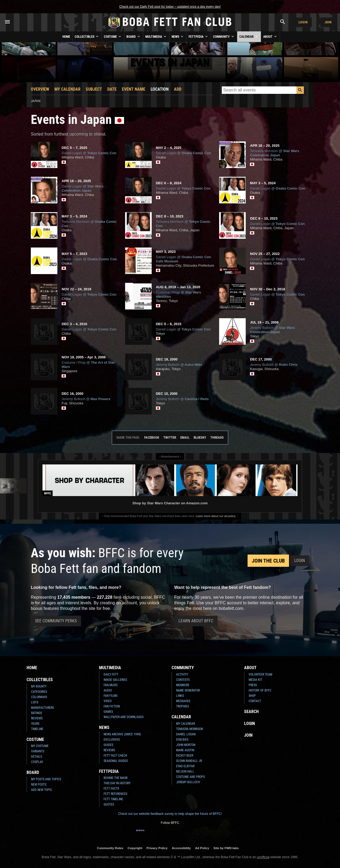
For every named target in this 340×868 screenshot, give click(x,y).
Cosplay (37, 762)
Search (251, 712)
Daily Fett (111, 674)
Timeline (37, 729)
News (178, 36)
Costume (113, 36)
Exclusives (112, 740)
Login (303, 22)
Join (328, 22)
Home (66, 37)
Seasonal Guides (116, 761)
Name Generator (188, 690)
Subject (94, 89)
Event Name (134, 89)
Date (112, 89)
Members (183, 685)
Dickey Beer (185, 756)
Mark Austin (185, 750)
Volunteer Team (260, 674)
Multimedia (156, 36)
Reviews (37, 718)
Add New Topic (42, 790)
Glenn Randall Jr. (189, 761)
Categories (39, 692)
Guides (108, 745)
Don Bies (182, 740)
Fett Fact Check (115, 756)
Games (108, 712)
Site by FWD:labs (226, 848)
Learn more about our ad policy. (216, 516)
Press (253, 685)
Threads (217, 437)
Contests (183, 680)
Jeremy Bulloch (188, 782)
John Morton (186, 745)
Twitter (170, 437)
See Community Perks (56, 621)
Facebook (152, 437)
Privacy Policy (157, 848)
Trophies (182, 706)
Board (134, 36)
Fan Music (111, 685)
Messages (183, 701)
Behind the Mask (116, 778)
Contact (255, 701)
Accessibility (181, 848)
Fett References (115, 794)
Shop (252, 696)
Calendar (249, 36)
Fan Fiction (112, 706)
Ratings (37, 713)
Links (180, 696)
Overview (40, 89)
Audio (108, 690)
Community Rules (110, 848)
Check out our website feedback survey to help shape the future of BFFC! (170, 814)
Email (185, 437)
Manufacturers (42, 708)
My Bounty (39, 686)
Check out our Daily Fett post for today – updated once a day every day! (170, 7)
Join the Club (268, 561)
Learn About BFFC (196, 621)
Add (178, 89)
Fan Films (110, 696)
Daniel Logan (186, 734)
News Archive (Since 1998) (122, 734)
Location (160, 89)
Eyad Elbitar (185, 766)
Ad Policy (202, 848)
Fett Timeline (113, 799)
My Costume (40, 746)
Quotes (109, 804)
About (270, 36)
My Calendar (67, 89)
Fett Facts (111, 789)
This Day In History (117, 783)
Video (108, 701)
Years (35, 724)
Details (37, 757)
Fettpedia (199, 36)
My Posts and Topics (46, 779)
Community (224, 36)
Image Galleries (115, 680)
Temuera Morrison (190, 729)
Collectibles (87, 36)
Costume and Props (190, 777)
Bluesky (200, 437)
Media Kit (255, 680)
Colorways (39, 697)
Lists (35, 702)
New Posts (39, 785)
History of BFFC (260, 690)
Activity (182, 674)
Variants (38, 751)
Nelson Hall (185, 771)
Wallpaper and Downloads (124, 717)
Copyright (135, 848)
